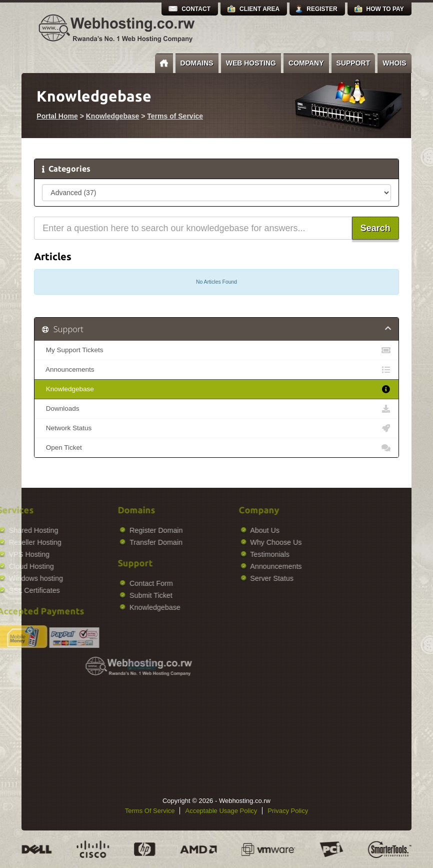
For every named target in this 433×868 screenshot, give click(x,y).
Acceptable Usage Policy (221, 811)
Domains (197, 63)
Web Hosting (251, 63)
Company (306, 63)
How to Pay (385, 9)
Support (353, 63)
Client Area (259, 9)
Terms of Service (175, 116)
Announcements (216, 370)
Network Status (216, 428)
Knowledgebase (113, 116)
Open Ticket (216, 448)
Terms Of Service (150, 811)
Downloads (216, 409)
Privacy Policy (288, 811)
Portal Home (57, 116)
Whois (394, 63)
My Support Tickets (216, 350)
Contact (196, 9)
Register (322, 9)
